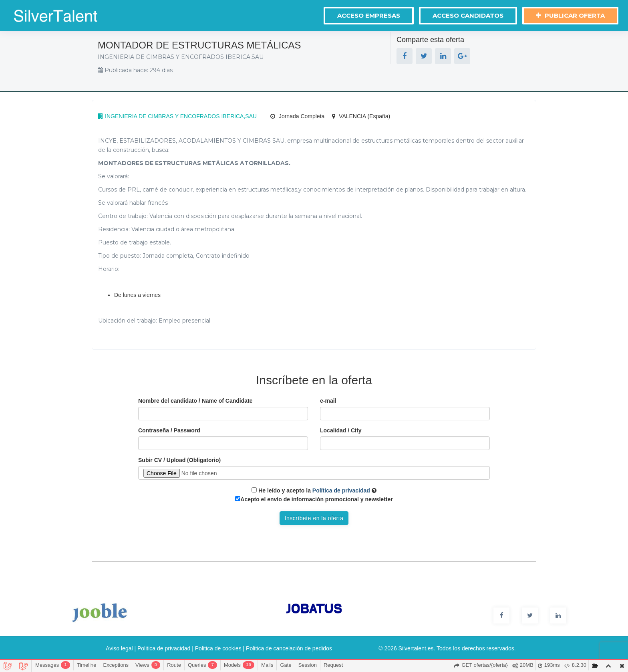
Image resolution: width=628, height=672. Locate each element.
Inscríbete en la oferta (314, 518)
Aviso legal (119, 648)
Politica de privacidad (164, 648)
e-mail (328, 401)
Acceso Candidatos (468, 15)
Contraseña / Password (169, 430)
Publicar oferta (570, 15)
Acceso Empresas (369, 15)
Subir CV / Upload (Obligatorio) (179, 460)
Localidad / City (341, 430)
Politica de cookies (218, 648)
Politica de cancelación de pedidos (289, 648)
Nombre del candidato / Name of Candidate (195, 401)
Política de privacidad (340, 490)
